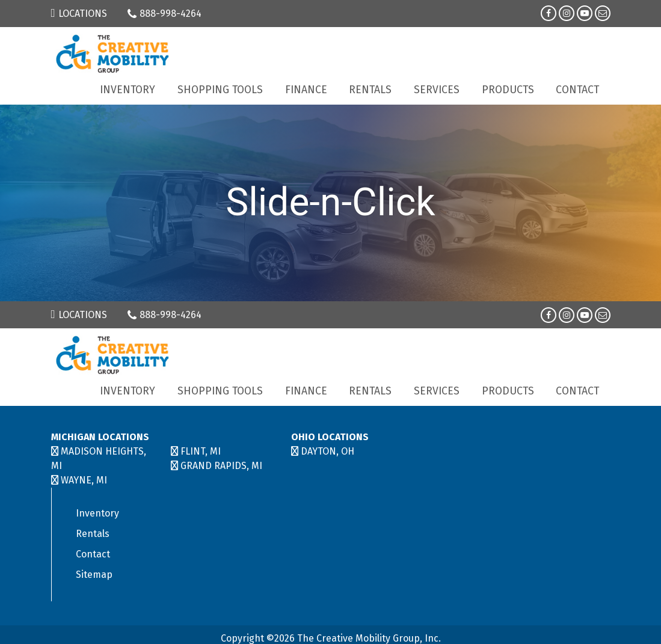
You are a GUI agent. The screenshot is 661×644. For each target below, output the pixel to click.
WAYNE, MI (84, 480)
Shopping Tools (220, 90)
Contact (577, 90)
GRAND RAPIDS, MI (221, 466)
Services (437, 90)
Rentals (370, 90)
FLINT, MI (201, 451)
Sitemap (94, 575)
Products (508, 90)
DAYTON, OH (327, 451)
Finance (306, 90)
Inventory (128, 90)
